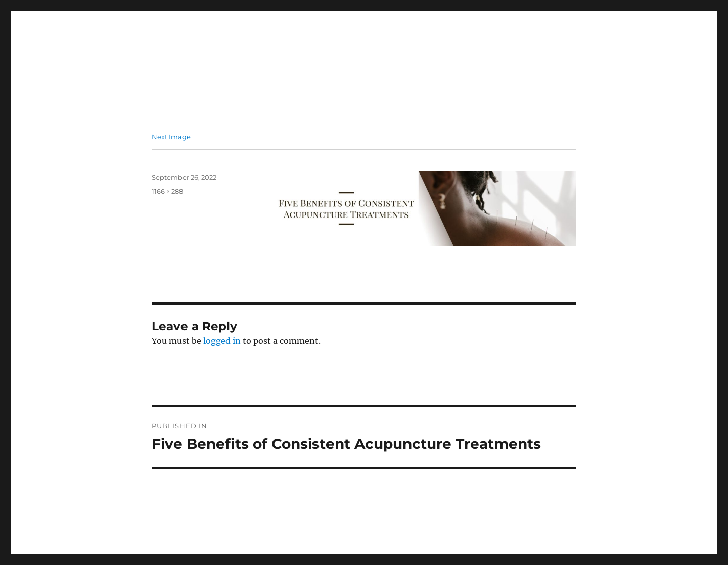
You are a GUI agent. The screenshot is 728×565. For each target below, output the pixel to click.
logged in (222, 341)
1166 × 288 (167, 191)
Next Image (171, 137)
